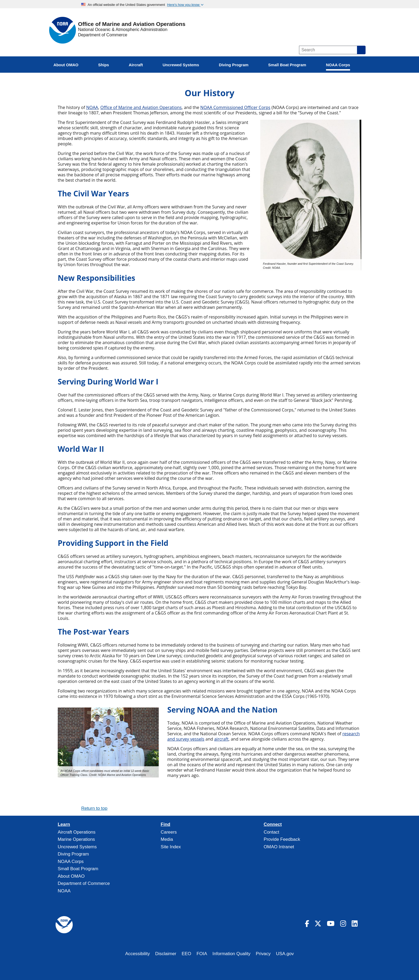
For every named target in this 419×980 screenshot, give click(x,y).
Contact (271, 832)
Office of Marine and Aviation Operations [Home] (132, 24)
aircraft (221, 739)
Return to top (94, 808)
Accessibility (137, 954)
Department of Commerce (103, 35)
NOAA (92, 107)
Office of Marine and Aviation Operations (141, 107)
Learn (64, 825)
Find (165, 825)
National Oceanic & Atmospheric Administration (123, 30)
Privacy (263, 954)
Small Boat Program (78, 869)
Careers (169, 832)
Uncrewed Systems (77, 847)
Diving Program (73, 854)
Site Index (171, 847)
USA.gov (285, 954)
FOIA (202, 954)
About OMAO (71, 876)
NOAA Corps (71, 862)
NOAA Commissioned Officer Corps (235, 107)
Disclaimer (166, 954)
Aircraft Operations (77, 832)
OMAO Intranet (279, 847)
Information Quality (231, 954)
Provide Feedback (282, 839)
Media (167, 839)
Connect (273, 825)
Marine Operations (76, 839)
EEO (187, 954)
